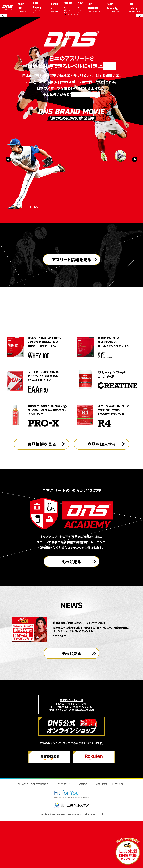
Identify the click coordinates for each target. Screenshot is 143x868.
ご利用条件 (83, 835)
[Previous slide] (3, 40)
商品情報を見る (42, 496)
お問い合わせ (101, 835)
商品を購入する (102, 496)
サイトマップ (120, 835)
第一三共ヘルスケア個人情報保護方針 (33, 835)
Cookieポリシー (64, 835)
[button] (66, 64)
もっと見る (72, 613)
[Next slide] (140, 40)
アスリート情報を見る (72, 327)
